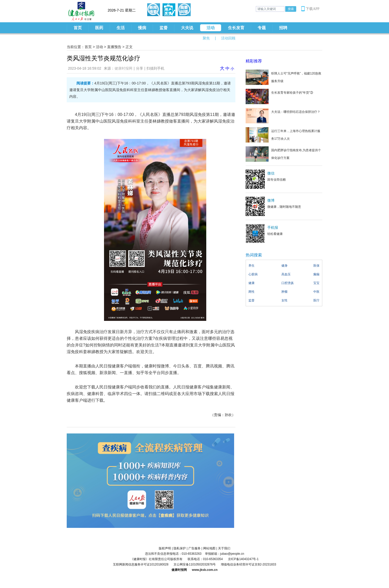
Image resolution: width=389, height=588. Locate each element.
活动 (211, 28)
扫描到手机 (155, 68)
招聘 (283, 28)
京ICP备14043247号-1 (243, 559)
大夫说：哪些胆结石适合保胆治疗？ (296, 112)
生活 (121, 28)
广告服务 (194, 548)
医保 (316, 266)
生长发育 (236, 28)
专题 (262, 28)
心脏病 (253, 274)
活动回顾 (228, 38)
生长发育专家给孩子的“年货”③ (292, 93)
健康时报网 (123, 68)
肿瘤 (284, 292)
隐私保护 (180, 548)
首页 (78, 28)
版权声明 (165, 548)
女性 (284, 300)
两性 (251, 292)
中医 (316, 292)
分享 (140, 68)
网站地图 (209, 548)
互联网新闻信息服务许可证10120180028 (141, 564)
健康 (251, 283)
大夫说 (187, 28)
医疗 (316, 300)
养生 (251, 266)
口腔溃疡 (288, 283)
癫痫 (316, 274)
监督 (164, 28)
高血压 (286, 274)
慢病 (142, 28)
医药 (99, 28)
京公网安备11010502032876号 (195, 564)
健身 (284, 266)
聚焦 (206, 38)
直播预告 (114, 47)
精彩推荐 (254, 61)
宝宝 (316, 283)
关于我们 (224, 548)
